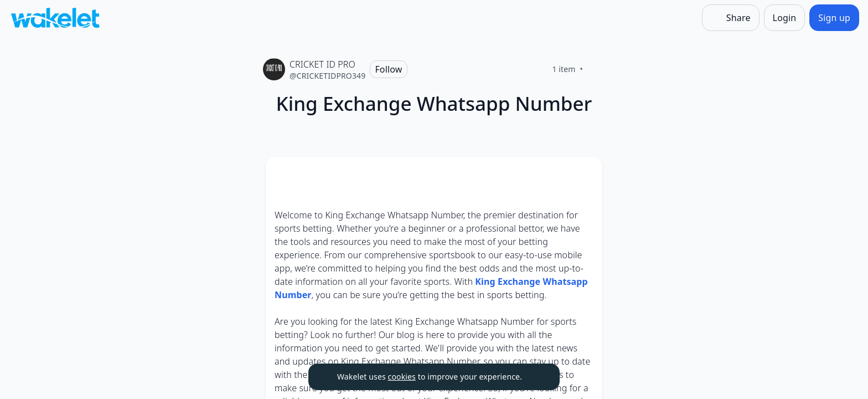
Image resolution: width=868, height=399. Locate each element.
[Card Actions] (585, 175)
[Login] (785, 18)
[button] (585, 175)
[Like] (596, 69)
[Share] (731, 18)
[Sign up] (834, 18)
